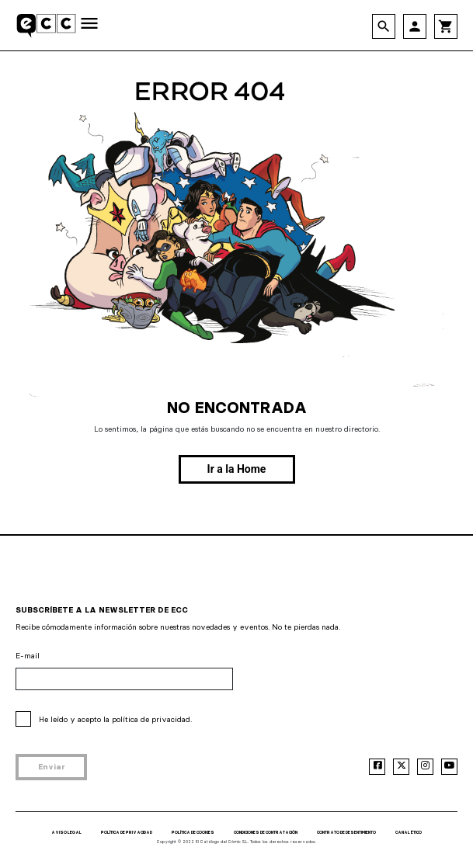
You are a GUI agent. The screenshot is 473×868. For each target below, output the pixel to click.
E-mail (28, 656)
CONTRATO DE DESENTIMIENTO (346, 832)
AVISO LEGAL (66, 832)
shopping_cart (446, 26)
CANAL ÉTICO (409, 832)
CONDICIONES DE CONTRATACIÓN (266, 832)
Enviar (52, 767)
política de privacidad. (152, 719)
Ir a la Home (237, 469)
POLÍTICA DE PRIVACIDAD (127, 832)
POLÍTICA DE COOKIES (193, 832)
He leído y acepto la (115, 719)
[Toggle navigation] (89, 24)
